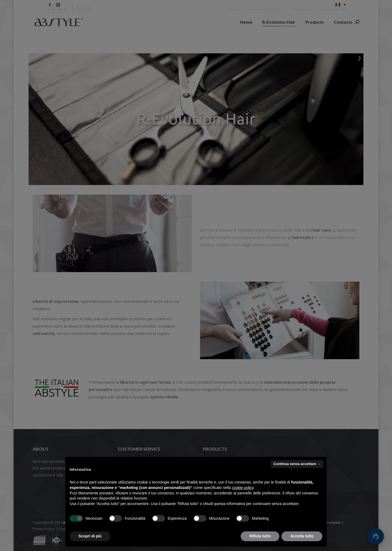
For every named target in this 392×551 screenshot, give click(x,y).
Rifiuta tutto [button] (260, 536)
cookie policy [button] (243, 488)
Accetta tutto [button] (302, 536)
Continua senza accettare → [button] (297, 464)
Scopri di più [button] (90, 536)
